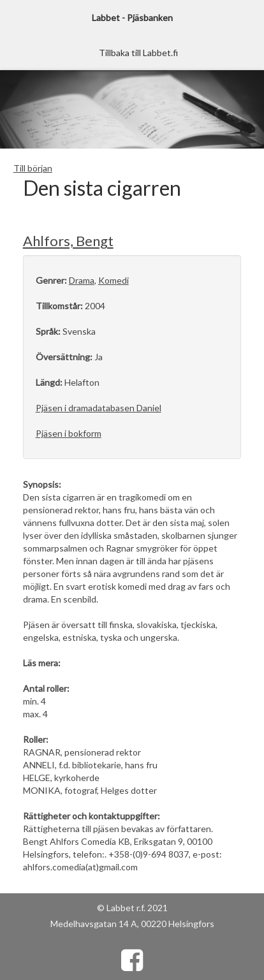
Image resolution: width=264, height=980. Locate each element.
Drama (82, 280)
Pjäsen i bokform (69, 433)
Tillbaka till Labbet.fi (138, 53)
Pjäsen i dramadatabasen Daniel (99, 408)
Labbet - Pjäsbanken (132, 18)
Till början (33, 168)
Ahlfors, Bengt (68, 241)
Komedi (114, 280)
